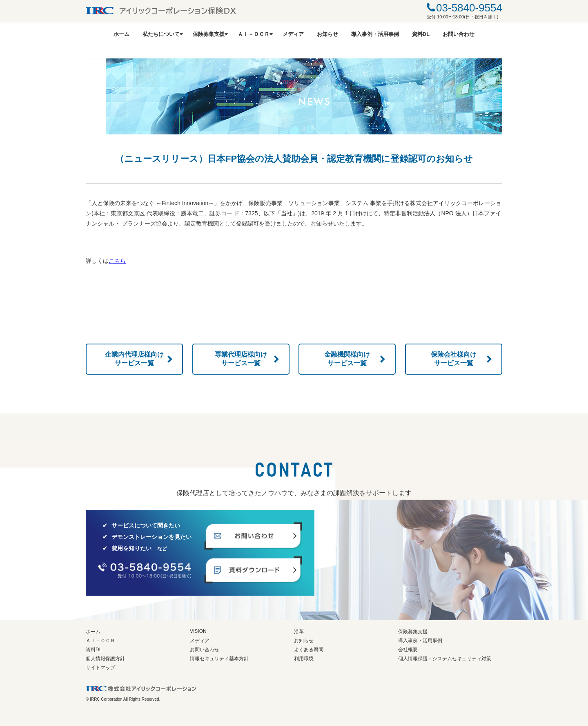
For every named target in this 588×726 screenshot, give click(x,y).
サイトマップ (100, 668)
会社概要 (408, 650)
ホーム (121, 34)
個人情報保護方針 (105, 659)
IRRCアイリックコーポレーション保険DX (161, 11)
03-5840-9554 (469, 8)
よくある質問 (309, 650)
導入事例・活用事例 (375, 34)
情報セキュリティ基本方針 (219, 659)
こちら (117, 261)
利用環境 (304, 659)
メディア (293, 34)
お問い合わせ (459, 34)
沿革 (299, 632)
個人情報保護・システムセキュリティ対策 (445, 659)
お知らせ (327, 34)
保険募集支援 (209, 34)
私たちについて (161, 34)
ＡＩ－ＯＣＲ (254, 34)
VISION (198, 631)
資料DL (421, 34)
